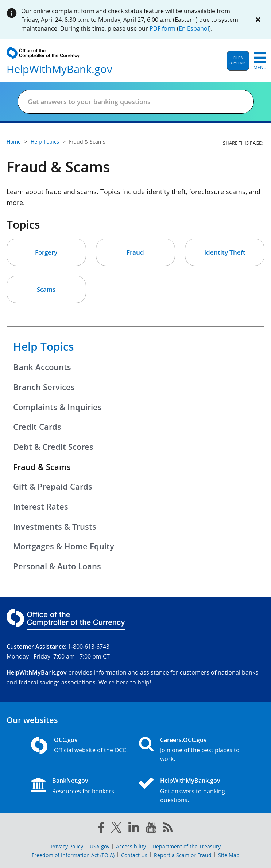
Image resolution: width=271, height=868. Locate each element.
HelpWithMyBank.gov (190, 781)
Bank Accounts (42, 367)
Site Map (229, 855)
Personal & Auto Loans (57, 566)
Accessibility (131, 846)
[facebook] (101, 829)
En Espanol (194, 28)
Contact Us (134, 855)
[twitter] (116, 829)
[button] (238, 61)
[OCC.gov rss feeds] (168, 829)
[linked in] (134, 828)
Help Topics (44, 347)
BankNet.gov (70, 781)
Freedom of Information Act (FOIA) (73, 855)
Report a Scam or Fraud (183, 855)
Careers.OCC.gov (183, 740)
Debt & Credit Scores (53, 447)
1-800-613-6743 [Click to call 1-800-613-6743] (89, 647)
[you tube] (151, 829)
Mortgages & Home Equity (64, 546)
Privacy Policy (67, 846)
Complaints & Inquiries (57, 407)
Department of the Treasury (187, 846)
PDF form (162, 28)
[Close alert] (258, 20)
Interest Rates (41, 507)
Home (14, 142)
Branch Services (44, 387)
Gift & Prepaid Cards (53, 487)
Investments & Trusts (55, 527)
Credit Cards (37, 427)
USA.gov (100, 846)
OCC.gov (66, 740)
